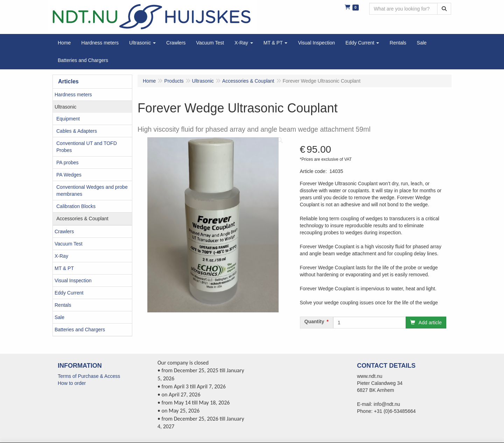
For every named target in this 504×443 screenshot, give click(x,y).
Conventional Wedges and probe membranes (92, 191)
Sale (59, 317)
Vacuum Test (69, 244)
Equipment (68, 119)
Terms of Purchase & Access (89, 376)
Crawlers (64, 231)
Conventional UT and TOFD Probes (87, 147)
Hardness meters (73, 95)
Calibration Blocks (76, 206)
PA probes (68, 162)
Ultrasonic (65, 107)
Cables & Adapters (77, 131)
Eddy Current (69, 293)
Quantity (314, 321)
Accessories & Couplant (82, 219)
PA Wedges (69, 175)
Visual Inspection (73, 281)
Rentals (63, 305)
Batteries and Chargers (80, 330)
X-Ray (61, 256)
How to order (72, 383)
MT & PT (64, 268)
